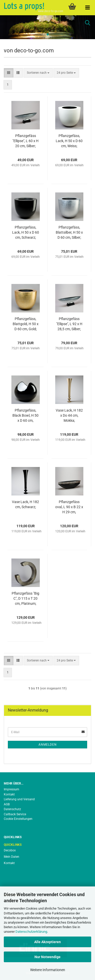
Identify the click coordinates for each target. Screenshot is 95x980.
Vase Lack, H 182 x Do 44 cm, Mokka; (69, 415)
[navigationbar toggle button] (87, 8)
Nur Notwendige (48, 957)
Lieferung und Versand (19, 799)
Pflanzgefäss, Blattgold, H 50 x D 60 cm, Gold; (26, 324)
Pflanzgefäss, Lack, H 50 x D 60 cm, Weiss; (69, 141)
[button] (9, 73)
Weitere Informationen (48, 970)
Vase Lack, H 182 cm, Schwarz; (25, 504)
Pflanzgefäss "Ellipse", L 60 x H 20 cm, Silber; (25, 141)
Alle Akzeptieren (48, 942)
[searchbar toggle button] (87, 23)
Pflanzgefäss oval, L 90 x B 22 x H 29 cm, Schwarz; (69, 507)
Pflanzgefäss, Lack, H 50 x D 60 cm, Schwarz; (26, 232)
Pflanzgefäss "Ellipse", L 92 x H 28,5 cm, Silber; (69, 324)
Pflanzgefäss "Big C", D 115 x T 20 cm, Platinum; (25, 598)
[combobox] (38, 73)
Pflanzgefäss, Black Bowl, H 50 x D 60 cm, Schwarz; (25, 416)
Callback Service (15, 814)
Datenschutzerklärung (31, 932)
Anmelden (48, 745)
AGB (7, 804)
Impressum (12, 789)
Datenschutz (12, 809)
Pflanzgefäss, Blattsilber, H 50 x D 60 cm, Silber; (69, 232)
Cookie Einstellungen (18, 819)
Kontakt (9, 794)
